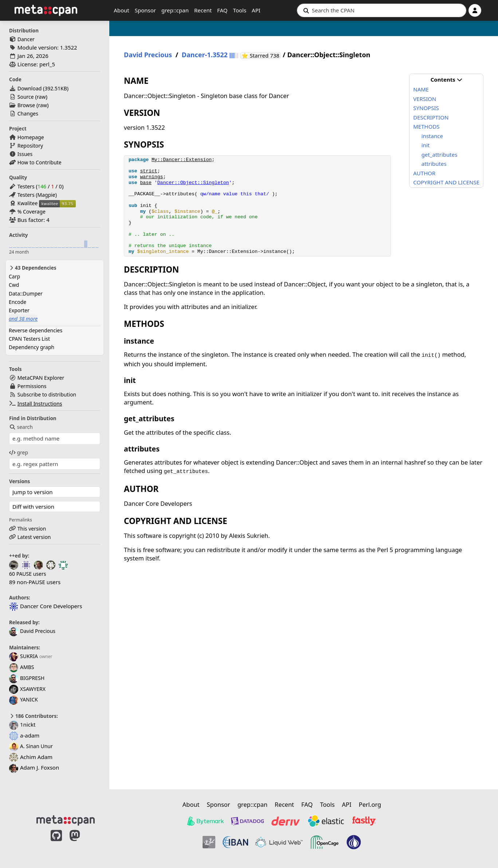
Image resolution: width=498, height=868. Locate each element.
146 (42, 186)
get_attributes (440, 155)
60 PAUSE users (28, 574)
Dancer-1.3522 (205, 55)
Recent (203, 10)
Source (26, 97)
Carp (14, 276)
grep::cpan (175, 10)
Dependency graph (32, 347)
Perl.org (370, 804)
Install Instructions (40, 404)
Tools (240, 10)
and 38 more (23, 319)
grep (19, 452)
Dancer (26, 39)
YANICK (23, 699)
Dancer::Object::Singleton (193, 183)
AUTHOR (424, 173)
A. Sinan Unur (31, 746)
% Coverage (32, 212)
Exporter (19, 310)
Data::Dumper (26, 294)
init (426, 145)
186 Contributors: (34, 716)
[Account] (475, 10)
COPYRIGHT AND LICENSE (446, 182)
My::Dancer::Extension (182, 160)
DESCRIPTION (431, 117)
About (121, 10)
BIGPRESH (27, 678)
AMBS (21, 667)
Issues (25, 154)
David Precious (32, 631)
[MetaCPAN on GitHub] (56, 843)
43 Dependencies (32, 268)
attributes (434, 164)
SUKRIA (23, 656)
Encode (17, 302)
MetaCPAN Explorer (41, 378)
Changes (28, 114)
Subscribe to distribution (47, 394)
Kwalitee (28, 203)
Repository (30, 146)
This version (32, 529)
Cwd (14, 285)
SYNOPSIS (426, 108)
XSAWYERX (27, 689)
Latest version (34, 537)
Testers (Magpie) (37, 195)
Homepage (31, 137)
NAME (421, 89)
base (146, 183)
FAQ (222, 10)
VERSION (425, 99)
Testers (26, 186)
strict (148, 171)
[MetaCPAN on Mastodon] (82, 843)
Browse (26, 105)
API (256, 10)
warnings (151, 177)
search (21, 427)
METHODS (426, 126)
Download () (43, 88)
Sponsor (145, 10)
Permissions (32, 386)
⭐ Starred (261, 56)
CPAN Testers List (29, 339)
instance (432, 136)
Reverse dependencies (36, 330)
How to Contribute (40, 162)
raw (41, 97)
